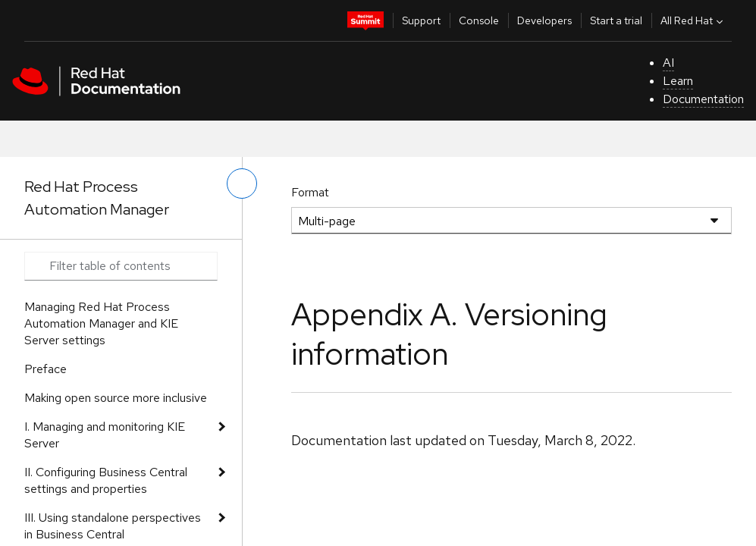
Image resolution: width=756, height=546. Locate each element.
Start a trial (616, 20)
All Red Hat (693, 20)
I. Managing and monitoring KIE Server (105, 435)
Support (421, 20)
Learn (678, 81)
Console (479, 20)
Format (310, 192)
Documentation (703, 99)
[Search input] (121, 266)
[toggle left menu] (242, 184)
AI (668, 63)
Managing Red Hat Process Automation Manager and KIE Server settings (101, 323)
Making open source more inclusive (116, 398)
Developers (544, 20)
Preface (45, 369)
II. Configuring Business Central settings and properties (106, 480)
